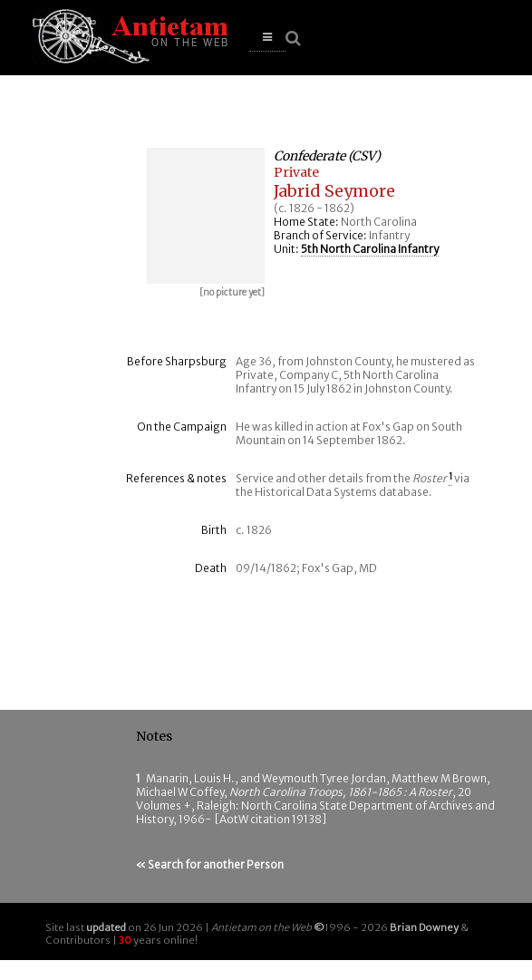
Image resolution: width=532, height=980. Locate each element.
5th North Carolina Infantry (370, 249)
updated (106, 927)
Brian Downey (424, 927)
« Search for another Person (210, 864)
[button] (267, 38)
